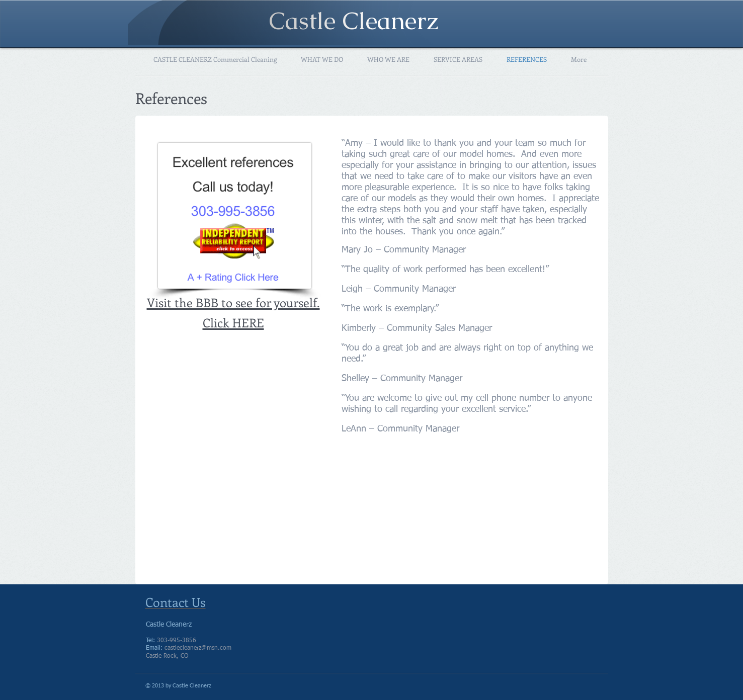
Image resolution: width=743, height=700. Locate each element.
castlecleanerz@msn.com (198, 648)
